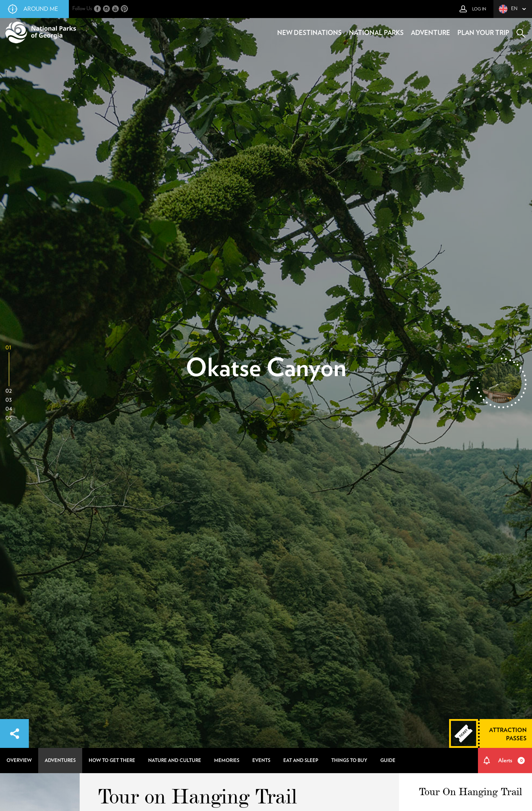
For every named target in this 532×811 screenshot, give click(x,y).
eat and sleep (301, 761)
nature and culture (175, 761)
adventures (60, 761)
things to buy (349, 761)
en (508, 9)
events (261, 761)
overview (19, 761)
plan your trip (483, 33)
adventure (431, 33)
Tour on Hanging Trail (197, 796)
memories (227, 761)
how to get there (112, 761)
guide (388, 761)
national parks (376, 33)
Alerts (512, 761)
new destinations (309, 33)
